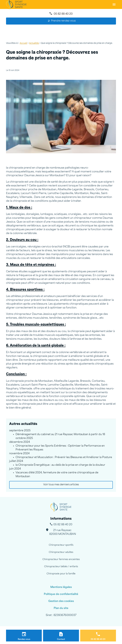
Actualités (34, 43)
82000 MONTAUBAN (63, 532)
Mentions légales (61, 587)
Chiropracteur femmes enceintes (61, 559)
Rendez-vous (24, 639)
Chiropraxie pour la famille (61, 574)
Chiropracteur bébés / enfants (61, 567)
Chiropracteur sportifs (61, 545)
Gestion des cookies (61, 601)
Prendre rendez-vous (62, 21)
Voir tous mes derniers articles (61, 485)
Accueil (23, 43)
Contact (61, 639)
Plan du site (61, 608)
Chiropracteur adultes (61, 552)
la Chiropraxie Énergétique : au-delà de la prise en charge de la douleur (60, 465)
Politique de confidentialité (61, 594)
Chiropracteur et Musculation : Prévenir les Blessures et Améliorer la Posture (64, 457)
